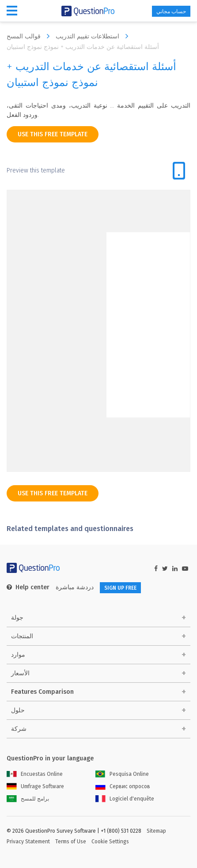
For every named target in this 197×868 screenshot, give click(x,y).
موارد (18, 655)
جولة (17, 618)
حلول (18, 710)
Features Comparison (42, 692)
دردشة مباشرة (75, 587)
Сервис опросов (123, 786)
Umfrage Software (35, 786)
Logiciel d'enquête (125, 799)
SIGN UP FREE (120, 588)
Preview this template (36, 170)
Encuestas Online (35, 774)
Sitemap (156, 831)
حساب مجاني (171, 11)
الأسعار (20, 673)
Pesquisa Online (122, 774)
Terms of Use (71, 842)
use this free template (53, 134)
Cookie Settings (110, 842)
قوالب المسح (30, 36)
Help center (28, 587)
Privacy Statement (28, 842)
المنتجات (22, 636)
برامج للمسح (28, 799)
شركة (19, 729)
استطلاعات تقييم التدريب (94, 36)
